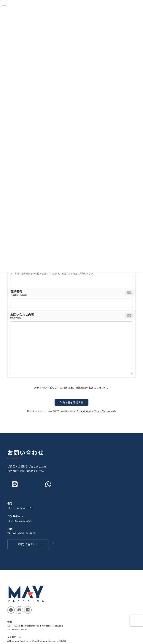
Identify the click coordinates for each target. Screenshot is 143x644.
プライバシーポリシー (47, 388)
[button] (28, 544)
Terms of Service (103, 411)
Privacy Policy (83, 411)
